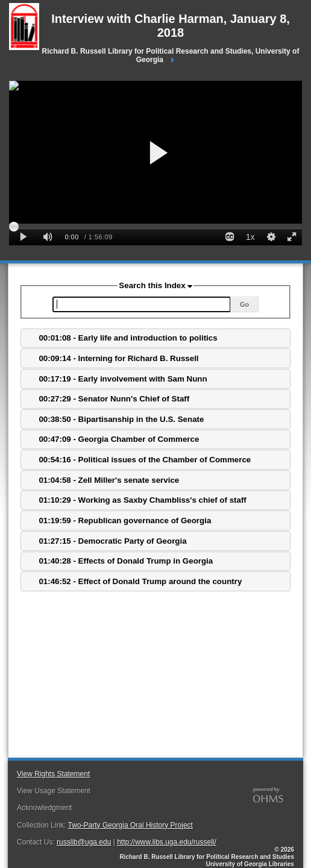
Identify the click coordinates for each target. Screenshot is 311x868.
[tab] (155, 338)
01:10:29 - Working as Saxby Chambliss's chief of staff (142, 500)
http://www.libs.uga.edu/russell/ (167, 842)
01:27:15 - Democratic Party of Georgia (112, 541)
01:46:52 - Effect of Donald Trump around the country (140, 581)
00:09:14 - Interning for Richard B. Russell (118, 358)
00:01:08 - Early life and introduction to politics (128, 338)
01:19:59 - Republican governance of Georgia (125, 520)
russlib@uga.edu (84, 842)
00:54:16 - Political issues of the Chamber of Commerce (145, 460)
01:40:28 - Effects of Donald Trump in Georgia (126, 561)
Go (244, 304)
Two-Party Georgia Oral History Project (130, 825)
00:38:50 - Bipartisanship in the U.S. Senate (121, 419)
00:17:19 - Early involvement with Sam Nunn (123, 379)
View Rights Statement (53, 774)
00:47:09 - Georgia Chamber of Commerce (119, 439)
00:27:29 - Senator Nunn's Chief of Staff (114, 399)
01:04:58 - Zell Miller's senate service (109, 480)
